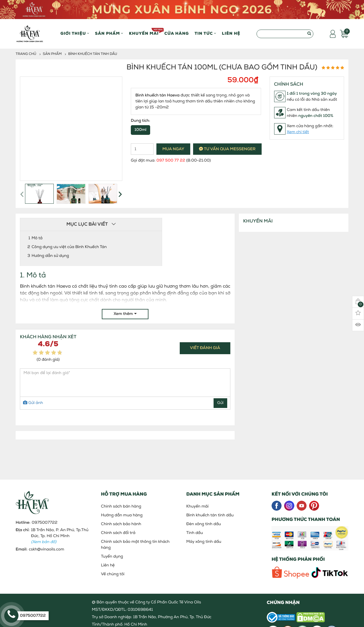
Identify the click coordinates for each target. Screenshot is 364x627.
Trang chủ (26, 54)
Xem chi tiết (298, 132)
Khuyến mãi (144, 32)
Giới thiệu (75, 34)
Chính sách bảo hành (121, 524)
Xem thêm (125, 314)
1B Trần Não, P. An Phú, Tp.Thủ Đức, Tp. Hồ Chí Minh (60, 536)
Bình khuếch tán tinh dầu (93, 54)
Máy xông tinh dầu (204, 542)
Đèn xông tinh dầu (204, 524)
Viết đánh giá (205, 348)
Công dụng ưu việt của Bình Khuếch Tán (69, 247)
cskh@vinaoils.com (46, 549)
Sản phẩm (109, 34)
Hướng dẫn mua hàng (122, 515)
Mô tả (37, 238)
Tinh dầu (195, 533)
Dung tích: (140, 121)
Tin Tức (205, 34)
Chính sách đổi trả (118, 533)
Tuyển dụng (112, 557)
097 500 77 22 (171, 161)
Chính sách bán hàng (121, 507)
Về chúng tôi (113, 574)
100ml (140, 130)
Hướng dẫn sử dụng (50, 256)
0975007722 (45, 523)
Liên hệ (231, 34)
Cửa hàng (177, 34)
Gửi (220, 403)
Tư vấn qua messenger (227, 149)
